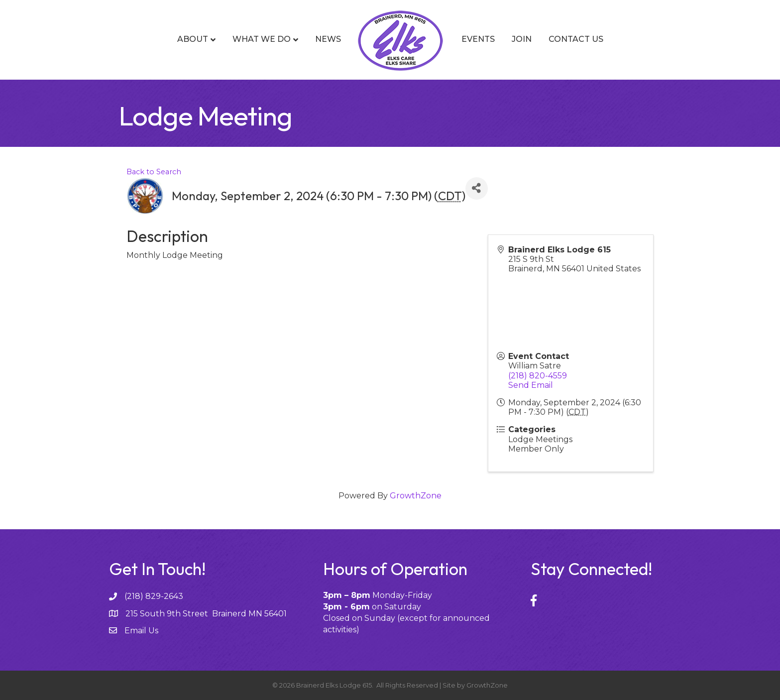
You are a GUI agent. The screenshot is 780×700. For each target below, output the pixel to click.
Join (522, 39)
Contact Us (576, 39)
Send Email (531, 385)
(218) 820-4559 (538, 376)
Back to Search (154, 172)
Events (478, 39)
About (193, 39)
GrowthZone (416, 496)
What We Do (262, 39)
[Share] (477, 188)
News (328, 39)
